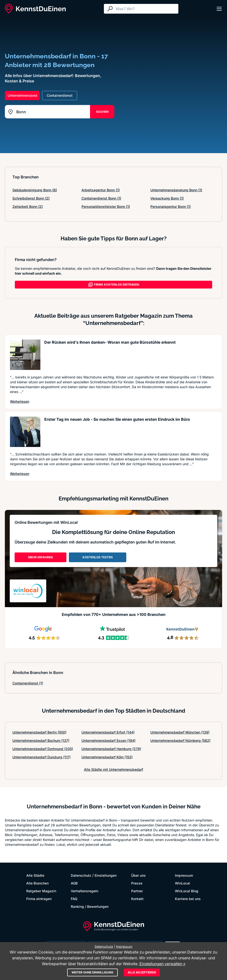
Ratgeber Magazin (41, 891)
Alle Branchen (37, 883)
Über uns (138, 875)
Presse (137, 883)
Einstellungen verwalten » (162, 964)
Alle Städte (35, 875)
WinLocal (182, 883)
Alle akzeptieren (142, 972)
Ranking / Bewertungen (90, 906)
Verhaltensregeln (85, 891)
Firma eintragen (39, 899)
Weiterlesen (20, 401)
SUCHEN (102, 112)
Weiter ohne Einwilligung (92, 972)
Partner (137, 891)
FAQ (74, 899)
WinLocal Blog (187, 891)
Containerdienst (28, 683)
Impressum (184, 875)
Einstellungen (106, 875)
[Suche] (146, 9)
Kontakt (137, 899)
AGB (74, 883)
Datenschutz (81, 875)
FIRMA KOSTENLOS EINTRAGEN (114, 285)
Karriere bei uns (188, 899)
